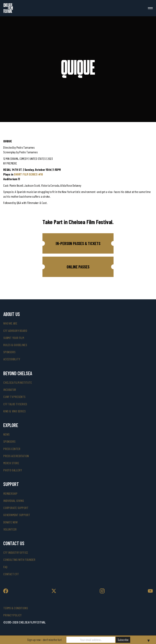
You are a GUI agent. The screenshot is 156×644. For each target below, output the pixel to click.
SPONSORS (9, 441)
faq (5, 567)
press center (12, 449)
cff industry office (16, 552)
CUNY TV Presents (14, 397)
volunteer (10, 529)
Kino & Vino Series (14, 411)
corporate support (16, 508)
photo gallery (12, 470)
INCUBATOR (10, 390)
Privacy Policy (12, 615)
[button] (78, 243)
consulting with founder (19, 560)
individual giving (14, 501)
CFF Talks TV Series (15, 404)
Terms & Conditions (15, 608)
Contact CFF (11, 574)
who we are (10, 323)
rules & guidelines (15, 345)
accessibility (12, 359)
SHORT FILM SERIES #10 (28, 174)
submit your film (14, 338)
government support (17, 515)
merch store (11, 463)
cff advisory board (15, 331)
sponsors (9, 352)
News (6, 434)
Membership (10, 493)
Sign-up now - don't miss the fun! (44, 640)
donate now (10, 522)
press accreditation (16, 456)
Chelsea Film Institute (18, 382)
